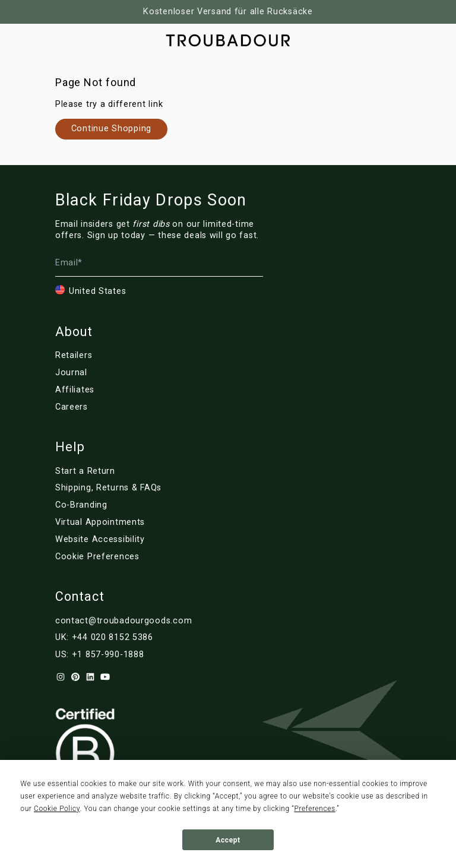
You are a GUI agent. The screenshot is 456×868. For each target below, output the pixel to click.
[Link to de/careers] (115, 407)
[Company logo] (228, 40)
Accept (228, 840)
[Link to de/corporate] (123, 505)
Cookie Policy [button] (57, 809)
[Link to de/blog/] (115, 373)
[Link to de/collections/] (111, 129)
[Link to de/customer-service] (123, 488)
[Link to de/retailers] (115, 356)
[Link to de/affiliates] (115, 390)
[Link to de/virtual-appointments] (123, 522)
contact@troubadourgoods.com (123, 621)
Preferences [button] (314, 809)
